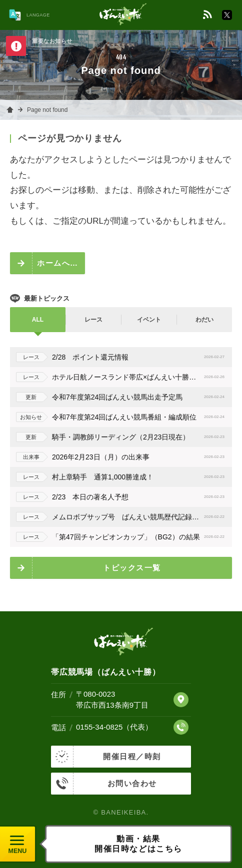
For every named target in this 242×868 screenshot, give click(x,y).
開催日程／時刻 (106, 757)
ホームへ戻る (61, 263)
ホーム (10, 110)
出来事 (31, 457)
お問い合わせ (104, 784)
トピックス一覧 (132, 568)
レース (31, 357)
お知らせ (31, 417)
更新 (31, 397)
